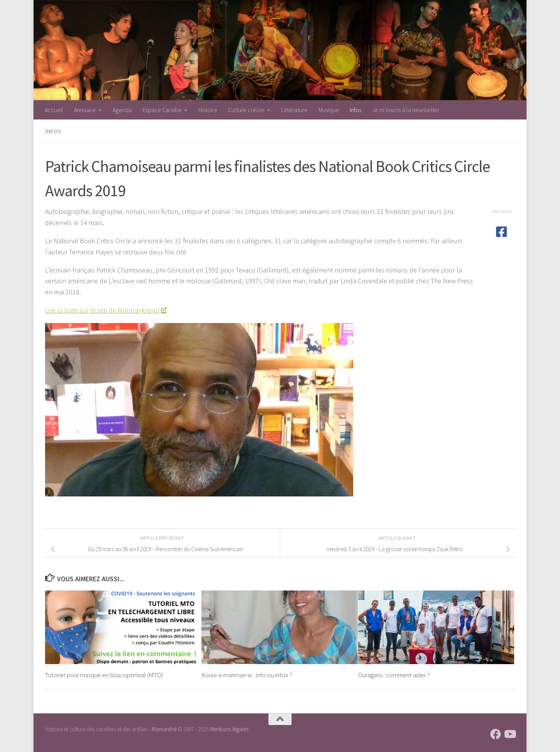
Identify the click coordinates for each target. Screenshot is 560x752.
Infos (355, 110)
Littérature (294, 110)
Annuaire (85, 110)
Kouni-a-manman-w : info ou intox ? (247, 675)
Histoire (208, 110)
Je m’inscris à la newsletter (406, 110)
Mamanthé (164, 729)
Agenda (122, 110)
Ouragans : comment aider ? (394, 675)
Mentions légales (229, 729)
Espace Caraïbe (162, 110)
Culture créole (246, 110)
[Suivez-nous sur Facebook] (496, 734)
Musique (329, 110)
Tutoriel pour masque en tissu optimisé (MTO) (104, 675)
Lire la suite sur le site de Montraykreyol (106, 310)
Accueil (54, 110)
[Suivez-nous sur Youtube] (510, 734)
